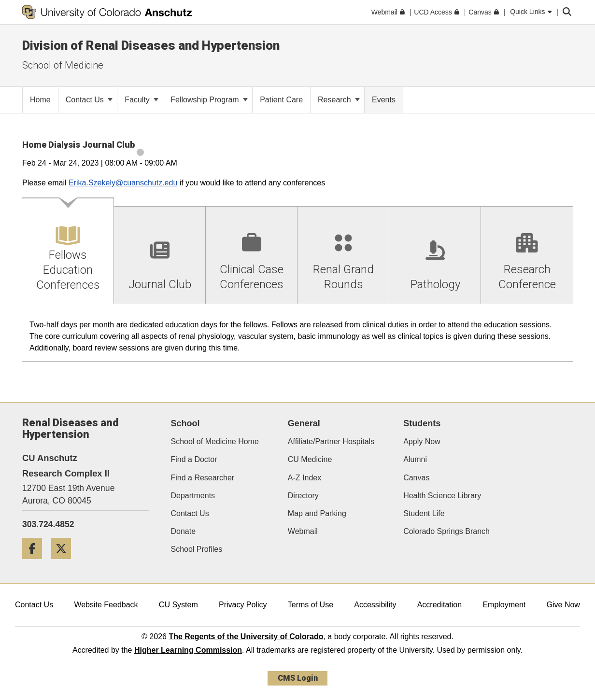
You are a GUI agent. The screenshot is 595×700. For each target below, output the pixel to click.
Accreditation (440, 605)
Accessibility (375, 605)
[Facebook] (36, 563)
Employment (504, 605)
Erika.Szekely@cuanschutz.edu (123, 183)
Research (339, 100)
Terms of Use (311, 605)
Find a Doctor (194, 459)
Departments (193, 496)
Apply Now (422, 441)
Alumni (415, 459)
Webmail (303, 531)
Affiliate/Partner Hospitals (331, 441)
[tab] (68, 251)
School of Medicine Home (215, 441)
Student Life (424, 513)
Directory (303, 496)
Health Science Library (442, 496)
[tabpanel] (297, 333)
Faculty (142, 100)
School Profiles (197, 549)
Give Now (563, 605)
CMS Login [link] (298, 678)
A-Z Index (305, 478)
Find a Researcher (203, 478)
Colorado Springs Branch (446, 531)
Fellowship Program (209, 100)
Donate (184, 531)
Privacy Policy (243, 605)
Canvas (416, 478)
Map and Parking (317, 513)
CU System (178, 605)
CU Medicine (310, 459)
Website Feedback (106, 605)
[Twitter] (65, 563)
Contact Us (89, 100)
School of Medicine (63, 65)
